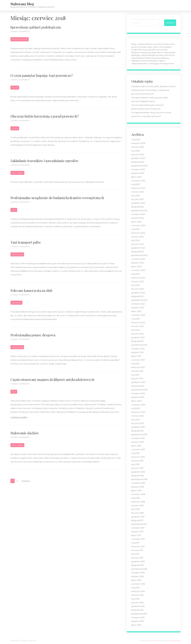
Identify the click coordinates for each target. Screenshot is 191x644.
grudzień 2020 (138, 382)
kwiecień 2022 (138, 322)
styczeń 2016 (137, 602)
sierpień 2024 (138, 218)
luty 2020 (136, 420)
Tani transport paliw (26, 242)
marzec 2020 (138, 416)
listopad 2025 (138, 162)
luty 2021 (135, 375)
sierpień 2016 (138, 576)
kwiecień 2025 (138, 188)
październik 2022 (139, 300)
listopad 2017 (137, 520)
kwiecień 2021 (138, 367)
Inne (14, 210)
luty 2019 (135, 464)
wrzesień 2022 (138, 304)
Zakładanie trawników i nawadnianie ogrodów (44, 161)
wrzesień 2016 (138, 573)
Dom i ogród (17, 173)
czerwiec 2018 (138, 494)
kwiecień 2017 (138, 546)
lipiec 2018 (136, 490)
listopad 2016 (137, 565)
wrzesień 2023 (138, 259)
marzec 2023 (138, 281)
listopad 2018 (138, 476)
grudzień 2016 (138, 561)
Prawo (15, 88)
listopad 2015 (137, 610)
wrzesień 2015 (138, 617)
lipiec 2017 (136, 535)
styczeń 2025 (138, 199)
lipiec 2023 (136, 266)
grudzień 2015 (138, 606)
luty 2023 (136, 285)
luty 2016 (135, 599)
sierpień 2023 (138, 263)
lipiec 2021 (136, 356)
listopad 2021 (137, 341)
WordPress (176, 640)
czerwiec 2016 (138, 584)
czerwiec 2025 (138, 181)
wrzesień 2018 (138, 483)
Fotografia (16, 303)
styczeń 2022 (138, 334)
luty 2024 (136, 240)
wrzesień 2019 (138, 438)
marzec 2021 (137, 371)
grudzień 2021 (138, 337)
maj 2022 (136, 319)
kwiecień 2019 (138, 457)
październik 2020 (140, 390)
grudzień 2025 (138, 158)
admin (15, 32)
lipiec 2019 (136, 446)
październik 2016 (139, 569)
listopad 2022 (138, 296)
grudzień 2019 (138, 427)
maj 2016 (135, 588)
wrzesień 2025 (138, 169)
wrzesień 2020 (138, 393)
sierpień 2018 (138, 487)
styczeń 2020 (138, 423)
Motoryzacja (17, 254)
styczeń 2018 (137, 513)
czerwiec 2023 (138, 270)
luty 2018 (135, 509)
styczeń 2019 (137, 468)
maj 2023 (136, 274)
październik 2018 (139, 479)
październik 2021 (139, 345)
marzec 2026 (138, 147)
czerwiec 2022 (138, 315)
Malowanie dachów (25, 433)
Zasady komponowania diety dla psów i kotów (153, 86)
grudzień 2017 (138, 517)
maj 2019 (135, 453)
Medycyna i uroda (20, 39)
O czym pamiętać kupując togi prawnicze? (42, 75)
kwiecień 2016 (138, 591)
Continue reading (19, 417)
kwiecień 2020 (138, 412)
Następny (26, 481)
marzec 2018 (137, 505)
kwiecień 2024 (138, 233)
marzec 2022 (138, 326)
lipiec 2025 (136, 177)
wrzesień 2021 (138, 349)
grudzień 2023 (138, 248)
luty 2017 (135, 554)
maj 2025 (136, 184)
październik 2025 (139, 166)
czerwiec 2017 (138, 539)
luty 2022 (135, 330)
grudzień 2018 (138, 472)
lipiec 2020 (137, 401)
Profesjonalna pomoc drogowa (33, 335)
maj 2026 (136, 139)
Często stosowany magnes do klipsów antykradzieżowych (52, 379)
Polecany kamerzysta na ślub (31, 290)
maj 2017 (135, 543)
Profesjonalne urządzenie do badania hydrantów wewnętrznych (57, 198)
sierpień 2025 (138, 173)
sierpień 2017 (137, 532)
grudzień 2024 (138, 203)
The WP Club (154, 640)
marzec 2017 (137, 550)
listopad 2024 (138, 207)
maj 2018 (135, 498)
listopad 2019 (137, 431)
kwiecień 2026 (138, 143)
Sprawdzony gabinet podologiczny (36, 27)
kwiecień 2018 (138, 502)
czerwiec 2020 (138, 405)
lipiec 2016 (136, 580)
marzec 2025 (138, 192)
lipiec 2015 (136, 625)
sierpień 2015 (137, 621)
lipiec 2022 (136, 311)
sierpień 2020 (138, 397)
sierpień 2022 (138, 308)
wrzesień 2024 (138, 214)
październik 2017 (139, 524)
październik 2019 (139, 434)
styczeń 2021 (137, 378)
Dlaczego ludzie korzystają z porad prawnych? (45, 116)
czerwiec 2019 (138, 449)
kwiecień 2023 (138, 278)
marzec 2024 (138, 237)
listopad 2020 (138, 386)
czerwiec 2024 (138, 225)
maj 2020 (136, 408)
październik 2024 (139, 210)
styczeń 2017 (137, 558)
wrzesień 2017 (138, 528)
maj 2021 (135, 364)
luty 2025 (135, 195)
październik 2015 (139, 614)
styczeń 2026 (138, 154)
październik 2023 (139, 255)
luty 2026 (136, 151)
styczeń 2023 (138, 289)
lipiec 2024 (136, 222)
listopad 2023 (138, 252)
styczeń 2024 (138, 244)
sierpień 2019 (138, 442)
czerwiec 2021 (138, 360)
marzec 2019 (137, 461)
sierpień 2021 (137, 352)
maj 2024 (136, 229)
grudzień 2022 (138, 293)
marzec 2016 (137, 595)
